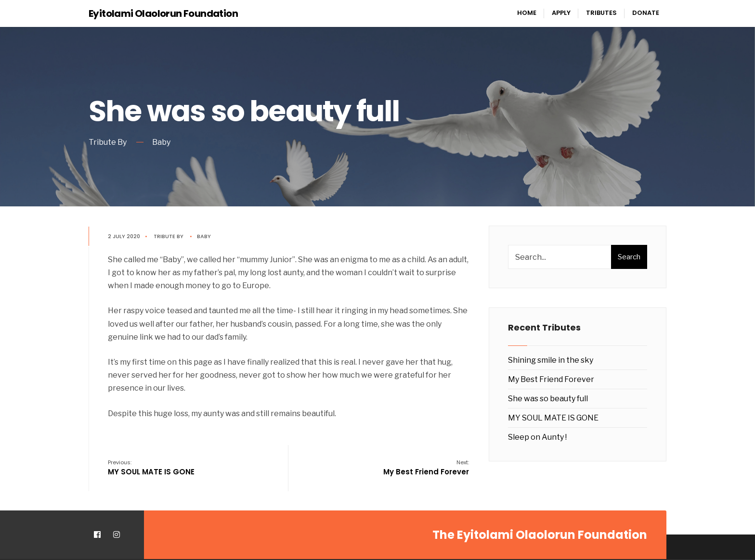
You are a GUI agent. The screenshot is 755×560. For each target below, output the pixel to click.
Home (527, 13)
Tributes (601, 13)
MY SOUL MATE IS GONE (151, 468)
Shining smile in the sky (551, 360)
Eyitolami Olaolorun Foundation (163, 13)
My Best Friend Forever (426, 468)
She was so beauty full (548, 399)
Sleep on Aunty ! (537, 437)
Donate (646, 13)
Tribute (164, 236)
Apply (561, 13)
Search (629, 257)
